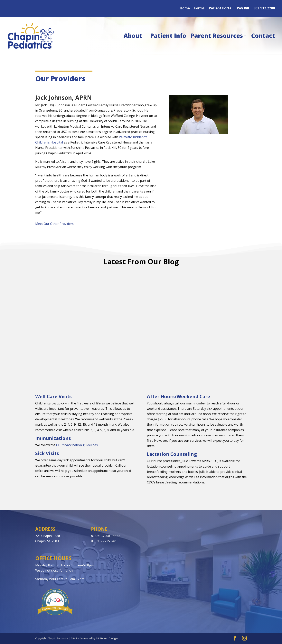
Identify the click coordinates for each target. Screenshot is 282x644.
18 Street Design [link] (107, 638)
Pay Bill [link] (243, 9)
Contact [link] (263, 36)
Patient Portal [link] (221, 9)
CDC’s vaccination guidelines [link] (77, 445)
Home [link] (185, 9)
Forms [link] (199, 9)
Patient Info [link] (168, 36)
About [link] (133, 36)
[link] (31, 36)
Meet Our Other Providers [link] (54, 224)
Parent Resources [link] (217, 36)
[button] (235, 638)
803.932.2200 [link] (264, 9)
